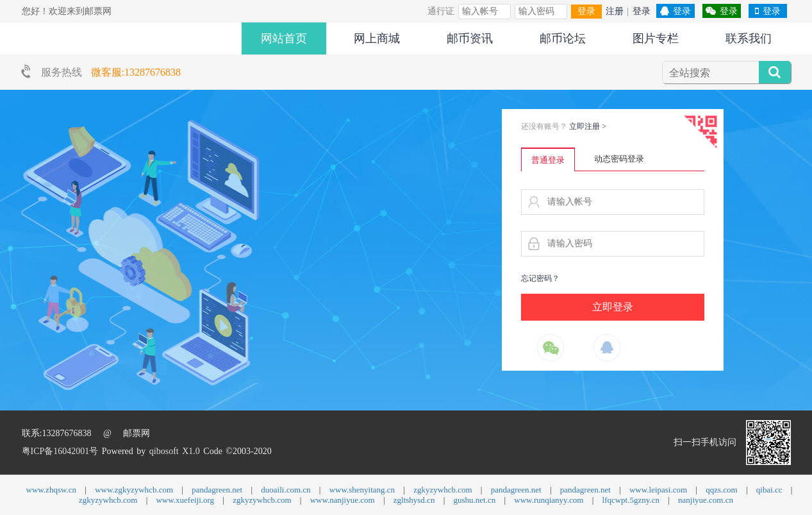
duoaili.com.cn (286, 490)
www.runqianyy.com (549, 500)
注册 (615, 11)
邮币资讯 (470, 38)
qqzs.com (721, 490)
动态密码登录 (619, 159)
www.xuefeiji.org (185, 500)
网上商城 (377, 38)
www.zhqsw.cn (51, 490)
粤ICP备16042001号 (60, 451)
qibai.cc (769, 490)
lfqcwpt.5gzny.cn (631, 500)
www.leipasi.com (658, 490)
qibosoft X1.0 (175, 451)
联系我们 (749, 38)
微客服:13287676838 (136, 72)
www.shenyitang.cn (362, 490)
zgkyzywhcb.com (443, 490)
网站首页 (284, 38)
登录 (586, 11)
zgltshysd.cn (414, 500)
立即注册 (588, 126)
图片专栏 (656, 38)
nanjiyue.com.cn (706, 500)
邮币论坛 (563, 38)
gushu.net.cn (475, 500)
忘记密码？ (540, 278)
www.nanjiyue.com (343, 500)
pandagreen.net (217, 490)
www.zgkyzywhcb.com (134, 490)
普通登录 (548, 160)
